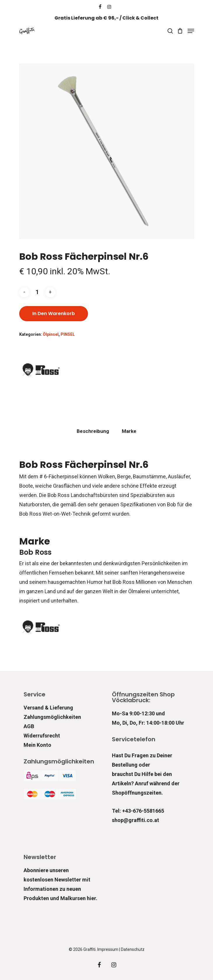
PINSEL (68, 334)
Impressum (108, 949)
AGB (29, 726)
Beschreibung (93, 431)
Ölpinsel (51, 334)
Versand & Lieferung (48, 708)
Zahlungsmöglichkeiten (52, 717)
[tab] (93, 431)
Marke (129, 431)
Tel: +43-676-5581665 (138, 811)
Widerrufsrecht (42, 736)
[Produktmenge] (37, 292)
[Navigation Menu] (191, 31)
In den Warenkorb (54, 314)
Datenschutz (133, 949)
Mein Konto (37, 745)
